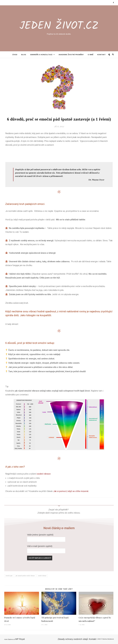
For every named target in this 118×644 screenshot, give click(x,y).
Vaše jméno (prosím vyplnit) (46, 537)
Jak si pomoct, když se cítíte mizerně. (71, 491)
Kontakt (101, 54)
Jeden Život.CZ (59, 26)
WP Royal (20, 639)
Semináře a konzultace (41, 54)
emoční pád (9, 576)
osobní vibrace (44, 474)
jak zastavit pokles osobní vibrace (25, 576)
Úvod (15, 54)
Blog (24, 54)
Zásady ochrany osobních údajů (73, 639)
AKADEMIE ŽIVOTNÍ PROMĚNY (71, 54)
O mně (91, 54)
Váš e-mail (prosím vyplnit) (46, 548)
